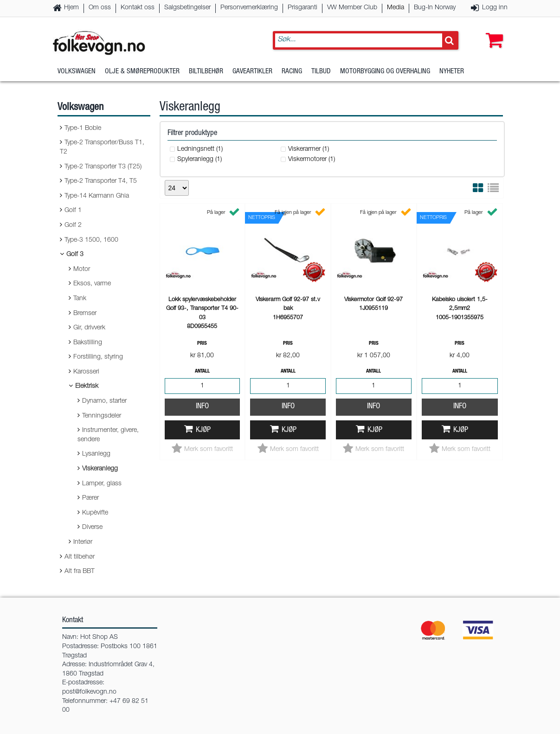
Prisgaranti (303, 8)
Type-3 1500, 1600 (91, 240)
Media (396, 8)
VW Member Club (352, 8)
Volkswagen (77, 72)
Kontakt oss (138, 8)
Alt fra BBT (80, 572)
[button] (492, 31)
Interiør (83, 542)
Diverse (92, 528)
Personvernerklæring (249, 8)
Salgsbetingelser (187, 8)
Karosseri (86, 372)
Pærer (90, 498)
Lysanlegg (96, 454)
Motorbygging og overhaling (385, 72)
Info (202, 407)
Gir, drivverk (89, 328)
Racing (292, 72)
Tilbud (321, 72)
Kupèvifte (95, 513)
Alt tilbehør (80, 557)
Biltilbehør (206, 72)
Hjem (71, 8)
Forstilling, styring (98, 357)
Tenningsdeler (102, 416)
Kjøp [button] (203, 430)
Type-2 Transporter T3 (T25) (103, 167)
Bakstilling (88, 343)
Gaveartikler (252, 72)
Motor (82, 270)
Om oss (100, 8)
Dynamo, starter (104, 401)
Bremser (85, 314)
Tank (80, 299)
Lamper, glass (102, 484)
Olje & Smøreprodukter (142, 72)
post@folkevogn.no (89, 692)
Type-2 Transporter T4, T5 (101, 181)
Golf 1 (73, 211)
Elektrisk (87, 386)
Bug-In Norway (435, 8)
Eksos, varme (92, 284)
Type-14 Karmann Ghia (97, 196)
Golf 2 (73, 225)
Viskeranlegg (100, 469)
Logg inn (495, 8)
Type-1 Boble (83, 129)
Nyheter (452, 72)
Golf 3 (75, 255)
